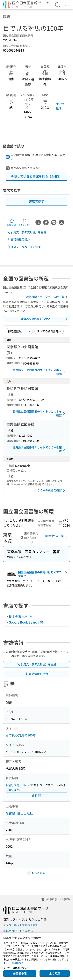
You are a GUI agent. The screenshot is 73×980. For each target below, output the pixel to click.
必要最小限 (20, 973)
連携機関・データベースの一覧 (47, 297)
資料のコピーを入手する (18, 931)
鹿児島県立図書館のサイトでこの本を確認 (40, 449)
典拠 (37, 796)
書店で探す (37, 201)
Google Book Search (26, 622)
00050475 (13, 790)
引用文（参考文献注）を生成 (26, 232)
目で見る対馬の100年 (21, 735)
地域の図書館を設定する (45, 319)
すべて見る (60, 106)
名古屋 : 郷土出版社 (19, 813)
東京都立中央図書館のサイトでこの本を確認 (40, 372)
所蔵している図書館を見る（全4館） (36, 176)
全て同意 (55, 973)
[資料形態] (49, 331)
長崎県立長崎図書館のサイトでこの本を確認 (40, 413)
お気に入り (12, 222)
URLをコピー (24, 222)
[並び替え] (19, 331)
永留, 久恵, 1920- (18, 785)
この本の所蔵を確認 (52, 490)
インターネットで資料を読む (21, 925)
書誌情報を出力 (18, 239)
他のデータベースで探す (24, 247)
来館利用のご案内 (57, 538)
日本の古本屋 (20, 616)
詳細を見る (18, 963)
